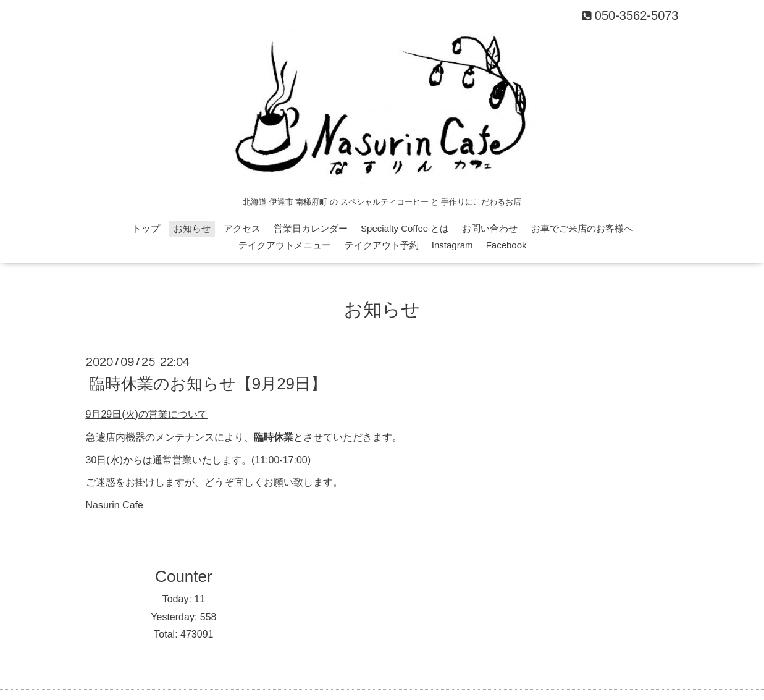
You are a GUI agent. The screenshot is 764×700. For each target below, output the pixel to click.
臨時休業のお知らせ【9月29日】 (208, 384)
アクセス (242, 228)
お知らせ (192, 228)
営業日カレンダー (311, 228)
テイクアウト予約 (382, 245)
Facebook (506, 245)
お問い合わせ (490, 228)
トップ (146, 228)
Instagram (452, 245)
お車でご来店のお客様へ (582, 228)
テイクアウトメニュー (285, 245)
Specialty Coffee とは (405, 228)
